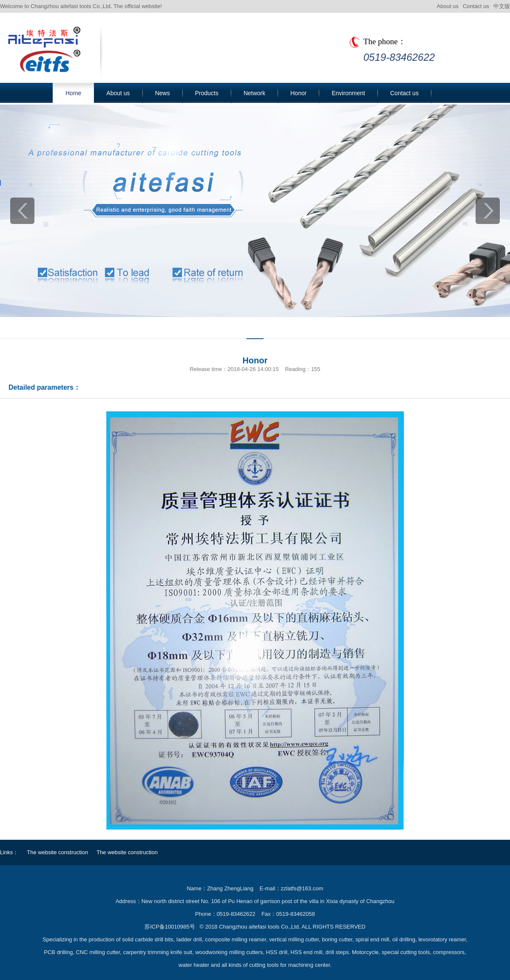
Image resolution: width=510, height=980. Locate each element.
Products (207, 93)
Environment (348, 93)
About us (448, 6)
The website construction (57, 852)
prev (22, 211)
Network (254, 93)
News (163, 93)
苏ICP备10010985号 (170, 927)
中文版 (502, 6)
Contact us (476, 6)
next (488, 211)
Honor (298, 93)
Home (73, 93)
